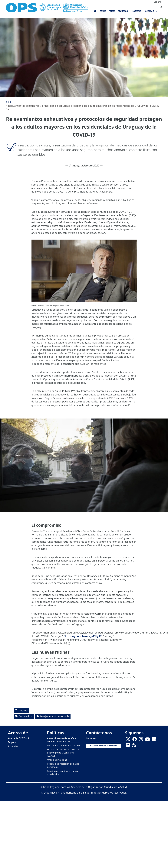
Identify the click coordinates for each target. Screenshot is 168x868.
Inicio (9, 102)
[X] (128, 740)
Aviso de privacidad (57, 760)
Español (158, 2)
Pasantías (13, 746)
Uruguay (23, 710)
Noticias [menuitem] (136, 11)
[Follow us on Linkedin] (154, 740)
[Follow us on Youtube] (147, 740)
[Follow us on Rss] (134, 746)
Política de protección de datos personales (63, 765)
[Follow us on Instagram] (141, 740)
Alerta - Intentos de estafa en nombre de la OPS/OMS (62, 740)
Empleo (12, 742)
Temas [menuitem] (103, 11)
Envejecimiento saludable (55, 716)
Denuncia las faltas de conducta (104, 746)
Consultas (91, 738)
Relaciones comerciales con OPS (64, 746)
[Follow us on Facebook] (135, 740)
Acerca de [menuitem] (150, 11)
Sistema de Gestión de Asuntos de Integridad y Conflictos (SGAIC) (63, 753)
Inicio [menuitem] (95, 12)
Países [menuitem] (112, 11)
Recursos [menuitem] (123, 11)
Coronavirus (26, 716)
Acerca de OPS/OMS (18, 738)
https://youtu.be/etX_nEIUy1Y (83, 636)
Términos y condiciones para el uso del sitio (63, 773)
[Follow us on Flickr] (128, 746)
